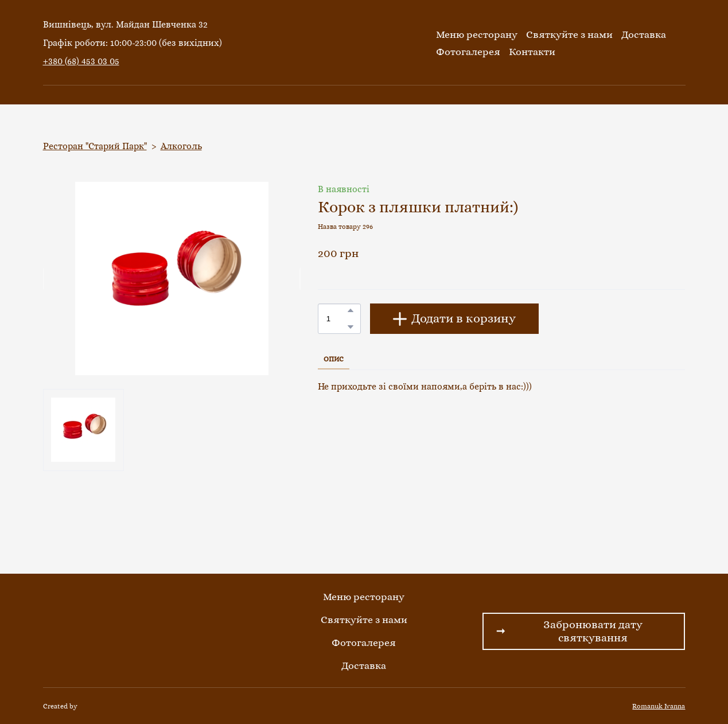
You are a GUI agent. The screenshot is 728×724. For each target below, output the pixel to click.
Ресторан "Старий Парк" (95, 146)
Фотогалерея (468, 52)
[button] (351, 310)
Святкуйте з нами (569, 34)
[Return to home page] (361, 43)
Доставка (644, 34)
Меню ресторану (477, 34)
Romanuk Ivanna (659, 706)
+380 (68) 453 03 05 (81, 61)
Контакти (532, 52)
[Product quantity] (336, 319)
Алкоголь (181, 146)
